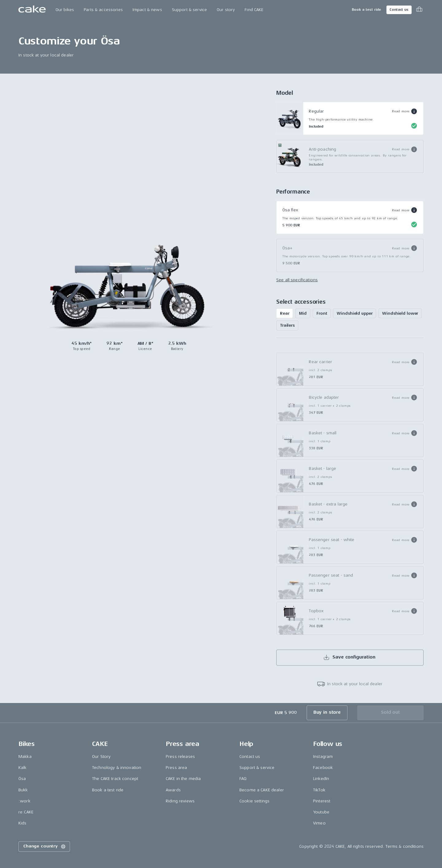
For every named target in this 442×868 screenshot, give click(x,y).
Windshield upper (355, 313)
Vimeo (319, 823)
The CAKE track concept (115, 779)
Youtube (321, 812)
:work (24, 801)
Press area (176, 768)
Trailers (287, 325)
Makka (25, 757)
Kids (23, 823)
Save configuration (349, 657)
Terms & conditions (405, 846)
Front (322, 313)
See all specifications (297, 280)
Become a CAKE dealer (262, 790)
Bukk (23, 790)
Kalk (23, 768)
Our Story (101, 757)
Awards (173, 790)
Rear (285, 313)
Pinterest (322, 801)
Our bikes (65, 10)
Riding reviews (180, 801)
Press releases (180, 757)
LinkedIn (321, 779)
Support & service (189, 10)
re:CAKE (26, 812)
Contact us (399, 10)
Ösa (22, 779)
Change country (45, 847)
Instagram (323, 757)
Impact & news (147, 10)
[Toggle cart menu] (419, 10)
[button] (405, 111)
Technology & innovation (117, 768)
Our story (226, 10)
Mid (303, 313)
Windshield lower (400, 313)
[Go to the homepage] (32, 10)
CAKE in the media (183, 779)
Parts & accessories (103, 10)
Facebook (323, 768)
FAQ (243, 779)
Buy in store (327, 712)
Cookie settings (254, 801)
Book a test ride (366, 10)
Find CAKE (254, 10)
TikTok (319, 790)
